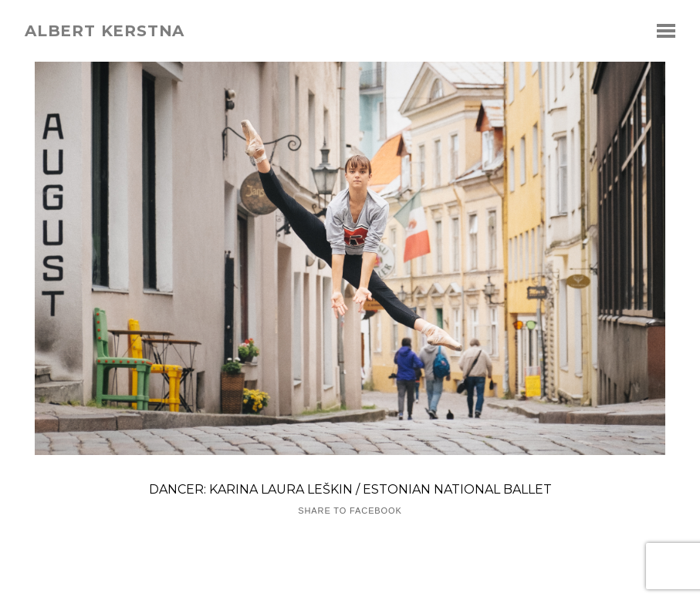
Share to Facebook (350, 511)
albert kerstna (105, 31)
